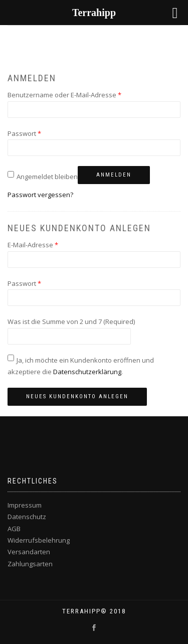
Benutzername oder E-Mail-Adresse (64, 95)
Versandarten (29, 552)
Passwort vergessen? (40, 195)
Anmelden (114, 175)
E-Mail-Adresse (33, 245)
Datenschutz (27, 517)
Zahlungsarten (30, 564)
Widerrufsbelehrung (39, 540)
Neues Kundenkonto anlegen (77, 396)
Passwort (24, 133)
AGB (14, 529)
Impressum (25, 505)
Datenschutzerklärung (87, 372)
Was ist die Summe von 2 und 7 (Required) (71, 321)
